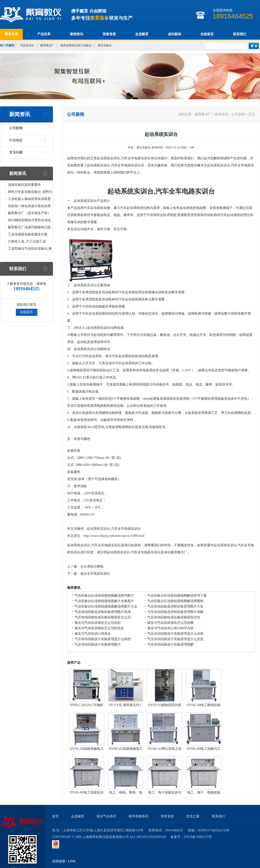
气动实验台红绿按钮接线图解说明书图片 (104, 596)
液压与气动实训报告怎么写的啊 (170, 623)
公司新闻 (16, 128)
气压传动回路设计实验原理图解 (170, 644)
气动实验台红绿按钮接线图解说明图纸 (175, 601)
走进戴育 (142, 34)
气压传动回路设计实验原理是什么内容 (175, 634)
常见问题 (16, 152)
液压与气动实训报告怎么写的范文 (99, 628)
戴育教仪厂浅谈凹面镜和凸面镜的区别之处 (29, 228)
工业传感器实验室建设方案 (28, 234)
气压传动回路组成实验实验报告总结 (174, 617)
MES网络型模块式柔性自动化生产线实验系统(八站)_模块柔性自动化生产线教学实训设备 (30, 221)
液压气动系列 (106, 816)
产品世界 (44, 34)
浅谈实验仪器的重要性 (24, 185)
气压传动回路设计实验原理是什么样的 (103, 639)
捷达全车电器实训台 (95, 574)
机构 (214, 215)
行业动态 (16, 140)
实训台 (205, 191)
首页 (55, 816)
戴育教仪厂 (47, 45)
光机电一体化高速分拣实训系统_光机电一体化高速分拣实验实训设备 (30, 207)
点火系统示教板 (92, 566)
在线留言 (207, 34)
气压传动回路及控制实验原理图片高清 (103, 612)
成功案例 (174, 34)
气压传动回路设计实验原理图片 (98, 644)
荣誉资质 (109, 34)
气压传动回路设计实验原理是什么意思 (175, 639)
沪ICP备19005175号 (198, 837)
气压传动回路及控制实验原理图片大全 (175, 606)
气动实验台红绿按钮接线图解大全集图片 (104, 601)
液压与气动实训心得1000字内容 (170, 628)
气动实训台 (27, 45)
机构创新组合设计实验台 (76, 45)
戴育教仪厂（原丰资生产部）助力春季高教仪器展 (29, 214)
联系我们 (240, 34)
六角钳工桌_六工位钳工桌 (27, 241)
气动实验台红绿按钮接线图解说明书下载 (177, 596)
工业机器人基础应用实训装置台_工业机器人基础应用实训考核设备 (30, 200)
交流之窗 (193, 816)
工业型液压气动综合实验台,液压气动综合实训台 (30, 250)
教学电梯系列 (139, 816)
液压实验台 (105, 45)
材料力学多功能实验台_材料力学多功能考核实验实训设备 (30, 193)
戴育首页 (11, 34)
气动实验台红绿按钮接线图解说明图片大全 (106, 606)
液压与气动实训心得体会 (93, 634)
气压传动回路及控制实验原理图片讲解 (175, 612)
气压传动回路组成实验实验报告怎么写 (103, 617)
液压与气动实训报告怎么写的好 (98, 623)
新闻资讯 (77, 34)
